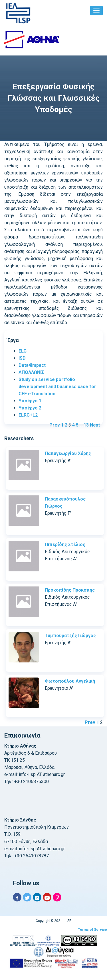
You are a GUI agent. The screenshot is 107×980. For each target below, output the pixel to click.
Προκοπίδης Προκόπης (70, 590)
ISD (22, 358)
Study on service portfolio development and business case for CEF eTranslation (57, 387)
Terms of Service (92, 930)
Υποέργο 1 (30, 401)
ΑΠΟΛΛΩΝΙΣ (31, 372)
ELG (23, 351)
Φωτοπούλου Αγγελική (70, 681)
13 (86, 425)
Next (95, 425)
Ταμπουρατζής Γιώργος (70, 636)
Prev (55, 425)
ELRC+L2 (28, 415)
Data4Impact (32, 365)
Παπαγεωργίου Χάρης (68, 453)
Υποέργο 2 (30, 408)
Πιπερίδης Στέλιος (65, 544)
